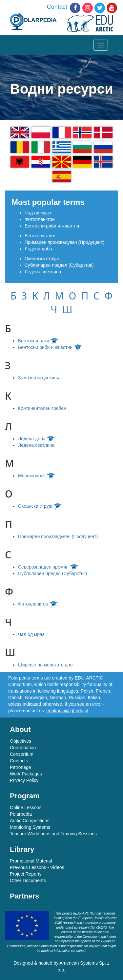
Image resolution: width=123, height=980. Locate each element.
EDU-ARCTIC (89, 678)
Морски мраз (37, 476)
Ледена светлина (43, 272)
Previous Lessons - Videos (37, 867)
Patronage (20, 767)
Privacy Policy (24, 780)
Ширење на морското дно (45, 665)
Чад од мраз (38, 213)
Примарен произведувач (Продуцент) (64, 242)
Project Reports (26, 874)
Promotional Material (31, 861)
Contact (57, 7)
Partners (24, 896)
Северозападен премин (49, 567)
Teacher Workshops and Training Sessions (53, 834)
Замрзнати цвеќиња (39, 378)
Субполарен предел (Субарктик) (59, 265)
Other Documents (28, 880)
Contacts (19, 761)
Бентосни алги (40, 236)
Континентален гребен (42, 408)
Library (22, 849)
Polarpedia (21, 814)
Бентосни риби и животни (52, 226)
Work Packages (26, 774)
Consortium (22, 754)
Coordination (23, 748)
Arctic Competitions (30, 821)
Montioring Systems (30, 827)
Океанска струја (42, 259)
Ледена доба (38, 249)
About (20, 729)
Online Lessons (26, 808)
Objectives (20, 741)
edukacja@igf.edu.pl (67, 711)
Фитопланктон (40, 219)
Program (25, 796)
